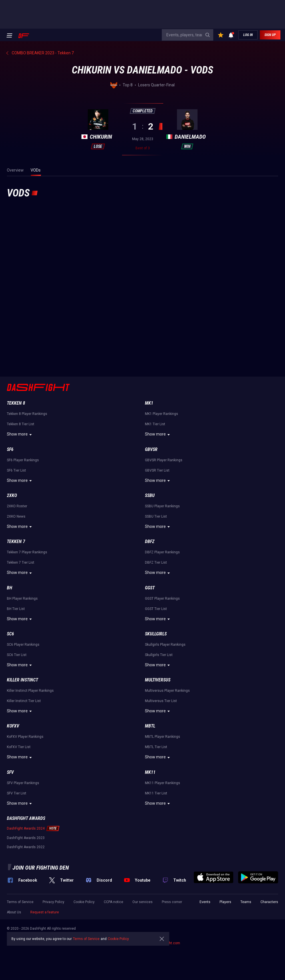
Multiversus (158, 680)
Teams (246, 902)
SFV (10, 772)
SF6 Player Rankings (23, 460)
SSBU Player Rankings (162, 506)
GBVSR (151, 449)
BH (10, 588)
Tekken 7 (16, 541)
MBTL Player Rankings (163, 737)
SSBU (150, 495)
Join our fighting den (41, 868)
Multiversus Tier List (161, 701)
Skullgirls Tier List (159, 655)
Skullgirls (156, 634)
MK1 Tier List (155, 424)
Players (225, 902)
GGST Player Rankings (162, 599)
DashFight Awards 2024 (26, 828)
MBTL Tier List (156, 747)
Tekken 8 (16, 403)
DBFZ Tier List (156, 562)
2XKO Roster (17, 506)
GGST (150, 588)
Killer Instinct (22, 680)
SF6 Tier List (16, 470)
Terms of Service (20, 902)
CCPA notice (113, 902)
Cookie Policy (84, 902)
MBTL (150, 726)
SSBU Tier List (156, 516)
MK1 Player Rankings (162, 414)
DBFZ (150, 541)
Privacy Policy (53, 902)
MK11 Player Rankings (163, 783)
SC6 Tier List (17, 655)
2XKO (12, 495)
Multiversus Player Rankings (167, 691)
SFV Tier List (17, 793)
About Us (14, 912)
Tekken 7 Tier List (21, 562)
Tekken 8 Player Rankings (27, 414)
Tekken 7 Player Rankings (27, 552)
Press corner (172, 902)
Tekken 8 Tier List (21, 424)
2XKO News (16, 516)
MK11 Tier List (156, 793)
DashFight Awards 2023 (26, 838)
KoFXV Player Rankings (25, 737)
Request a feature (45, 912)
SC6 (10, 634)
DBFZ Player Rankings (162, 552)
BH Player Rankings (22, 599)
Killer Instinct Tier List (24, 701)
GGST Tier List (156, 609)
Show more (20, 435)
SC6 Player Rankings (23, 645)
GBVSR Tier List (157, 470)
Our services (142, 902)
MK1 (149, 403)
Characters (269, 902)
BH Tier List (16, 609)
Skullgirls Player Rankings (165, 645)
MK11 (150, 772)
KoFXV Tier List (19, 747)
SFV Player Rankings (23, 783)
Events (205, 902)
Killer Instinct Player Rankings (30, 691)
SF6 (10, 449)
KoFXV (13, 726)
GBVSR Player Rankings (164, 460)
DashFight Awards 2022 (26, 847)
